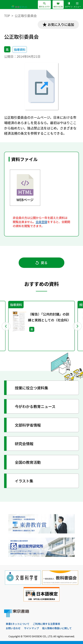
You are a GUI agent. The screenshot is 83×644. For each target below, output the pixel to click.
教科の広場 (58, 5)
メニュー (77, 5)
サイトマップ (31, 628)
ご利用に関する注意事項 (46, 624)
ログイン (69, 5)
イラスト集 (24, 481)
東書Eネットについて (18, 624)
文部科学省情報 (28, 425)
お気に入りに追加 (61, 24)
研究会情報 (24, 444)
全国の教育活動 (28, 462)
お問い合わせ (13, 628)
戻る (41, 263)
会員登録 (41, 222)
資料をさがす (44, 5)
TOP (7, 16)
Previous (6, 326)
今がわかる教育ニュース (35, 406)
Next (77, 326)
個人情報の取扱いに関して (57, 628)
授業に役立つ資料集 (31, 388)
